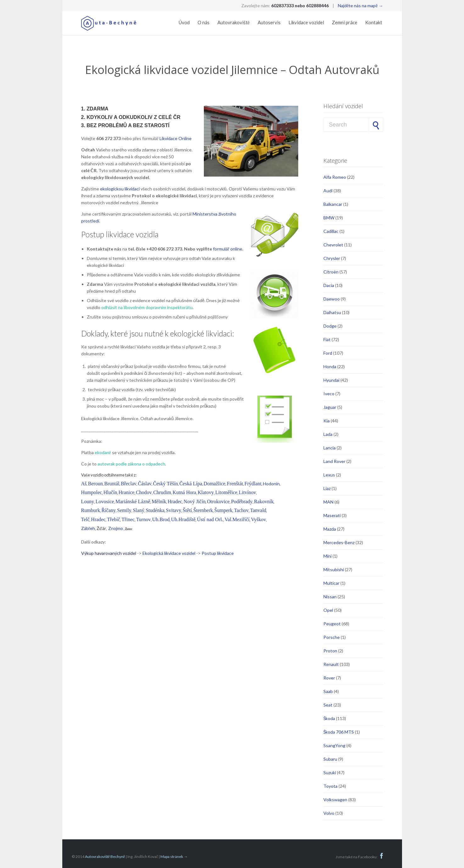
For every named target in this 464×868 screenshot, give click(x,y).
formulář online (228, 249)
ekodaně (103, 452)
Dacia (329, 285)
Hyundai (331, 380)
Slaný (138, 510)
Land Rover (334, 461)
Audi (328, 191)
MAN (328, 502)
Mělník (159, 502)
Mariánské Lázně (133, 502)
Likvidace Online (176, 138)
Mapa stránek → (174, 857)
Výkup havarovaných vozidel (109, 553)
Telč (85, 519)
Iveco (329, 394)
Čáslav (145, 484)
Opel (328, 610)
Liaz (327, 488)
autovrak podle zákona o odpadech (131, 464)
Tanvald (258, 510)
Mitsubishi (334, 569)
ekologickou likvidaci (120, 189)
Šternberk (203, 510)
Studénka (155, 510)
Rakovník (264, 502)
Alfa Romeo (335, 177)
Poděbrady (242, 502)
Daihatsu (332, 312)
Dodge (330, 326)
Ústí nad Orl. (210, 519)
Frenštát (235, 484)
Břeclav (129, 484)
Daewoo (332, 299)
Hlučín (110, 492)
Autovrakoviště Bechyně (105, 857)
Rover (329, 678)
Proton (330, 651)
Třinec (128, 519)
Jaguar (330, 407)
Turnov (144, 519)
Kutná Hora (184, 492)
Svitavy (173, 510)
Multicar (331, 583)
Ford (328, 353)
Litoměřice (226, 492)
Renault (331, 664)
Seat (328, 705)
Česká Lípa (191, 484)
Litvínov (247, 492)
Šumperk (223, 510)
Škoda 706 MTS (339, 732)
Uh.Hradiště (183, 519)
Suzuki (330, 772)
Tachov (241, 510)
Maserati (332, 515)
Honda (330, 366)
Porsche (332, 637)
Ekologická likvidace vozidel (169, 553)
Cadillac (331, 231)
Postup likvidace (218, 553)
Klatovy (206, 492)
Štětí (187, 510)
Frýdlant (253, 484)
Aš (84, 484)
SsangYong (334, 745)
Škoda (329, 718)
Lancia (330, 448)
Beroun (95, 484)
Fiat (327, 339)
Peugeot (332, 624)
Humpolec (92, 492)
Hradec (175, 502)
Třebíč (114, 519)
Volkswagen (335, 800)
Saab (328, 691)
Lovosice (105, 502)
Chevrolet (333, 245)
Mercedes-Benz (339, 542)
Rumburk (91, 510)
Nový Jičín (195, 502)
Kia (327, 421)
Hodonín (271, 484)
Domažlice (214, 484)
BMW (329, 218)
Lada (328, 434)
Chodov (144, 492)
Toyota (330, 786)
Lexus (329, 475)
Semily (124, 510)
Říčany (108, 510)
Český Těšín (165, 484)
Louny (88, 502)
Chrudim (162, 492)
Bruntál (112, 484)
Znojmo (116, 528)
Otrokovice (218, 502)
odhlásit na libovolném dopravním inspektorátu (147, 307)
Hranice (127, 492)
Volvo (329, 813)
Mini (327, 556)
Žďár (101, 528)
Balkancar (333, 204)
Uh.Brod (161, 519)
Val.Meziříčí (237, 519)
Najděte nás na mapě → (360, 6)
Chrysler (332, 258)
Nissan (330, 597)
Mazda (330, 529)
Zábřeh (88, 528)
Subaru (330, 759)
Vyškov (259, 519)
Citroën (331, 272)
